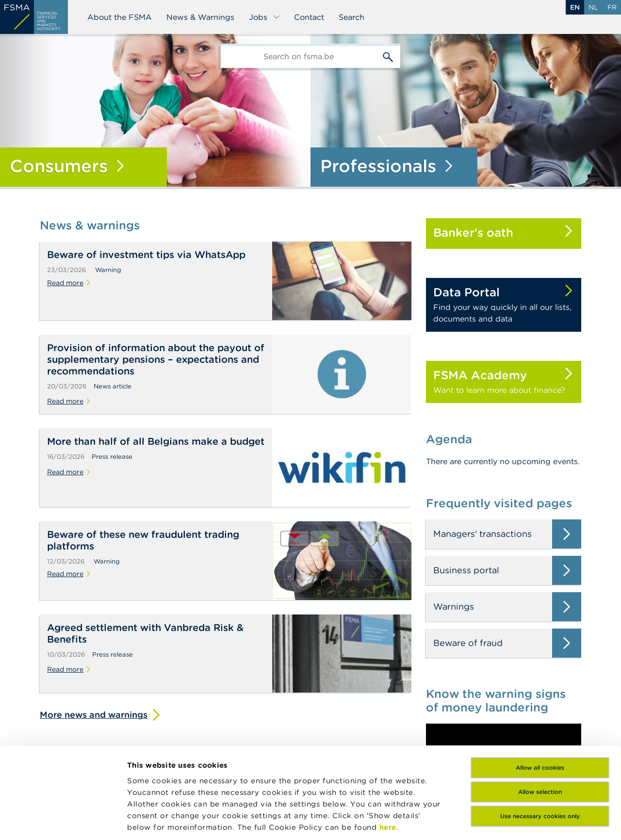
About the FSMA (120, 17)
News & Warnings (200, 17)
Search (351, 17)
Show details (151, 821)
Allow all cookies (540, 688)
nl (593, 7)
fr (612, 7)
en (575, 7)
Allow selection (540, 713)
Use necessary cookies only (540, 737)
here (388, 748)
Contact (309, 17)
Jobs (265, 17)
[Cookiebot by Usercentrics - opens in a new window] (63, 821)
